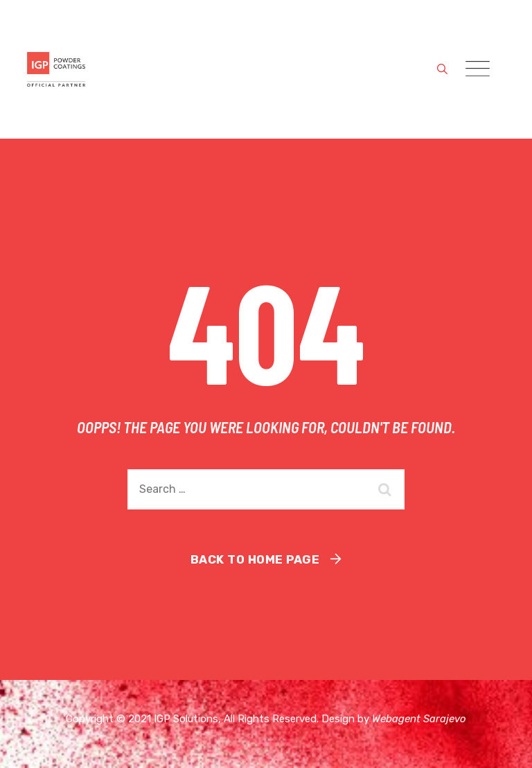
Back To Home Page (255, 559)
